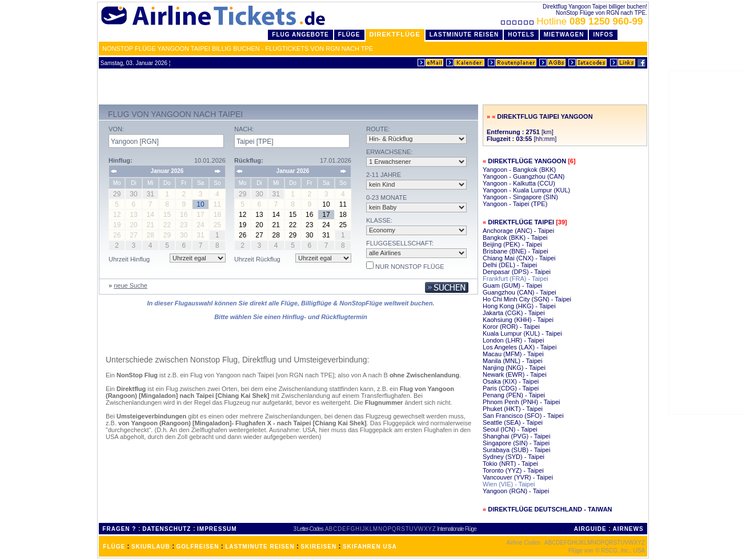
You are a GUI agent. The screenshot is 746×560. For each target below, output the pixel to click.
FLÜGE (114, 547)
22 (293, 225)
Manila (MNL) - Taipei (512, 361)
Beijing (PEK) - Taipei (512, 244)
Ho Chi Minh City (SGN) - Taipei (527, 299)
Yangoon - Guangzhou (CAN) (524, 176)
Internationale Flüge (456, 529)
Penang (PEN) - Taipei (514, 395)
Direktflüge (395, 34)
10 (326, 204)
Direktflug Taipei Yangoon (545, 116)
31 (326, 235)
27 (259, 235)
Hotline (573, 21)
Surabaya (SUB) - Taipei (516, 450)
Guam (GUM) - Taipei (512, 285)
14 (276, 215)
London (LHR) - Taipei (513, 340)
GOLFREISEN (198, 547)
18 (343, 215)
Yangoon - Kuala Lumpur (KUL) (526, 190)
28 (276, 235)
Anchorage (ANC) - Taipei (518, 231)
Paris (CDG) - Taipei (511, 388)
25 (343, 225)
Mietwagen (564, 35)
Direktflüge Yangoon (527, 161)
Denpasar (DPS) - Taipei (517, 272)
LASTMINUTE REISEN (260, 547)
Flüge (349, 35)
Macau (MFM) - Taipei (513, 354)
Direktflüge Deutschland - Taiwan (550, 509)
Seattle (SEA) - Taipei (513, 422)
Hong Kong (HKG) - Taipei (519, 306)
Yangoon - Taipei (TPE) (515, 204)
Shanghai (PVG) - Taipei (516, 436)
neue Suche (131, 285)
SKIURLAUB (151, 547)
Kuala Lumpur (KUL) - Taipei (522, 333)
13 (259, 215)
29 (293, 235)
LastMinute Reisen (464, 35)
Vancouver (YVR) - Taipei (518, 477)
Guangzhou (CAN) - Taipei (520, 292)
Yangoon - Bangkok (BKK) (519, 170)
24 (326, 225)
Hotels (521, 35)
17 (326, 215)
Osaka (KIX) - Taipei (511, 381)
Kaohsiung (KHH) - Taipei (518, 320)
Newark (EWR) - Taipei (515, 374)
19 (242, 225)
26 (242, 235)
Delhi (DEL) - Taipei (510, 265)
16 (309, 215)
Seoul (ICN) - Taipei (510, 429)
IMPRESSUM (217, 529)
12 (242, 215)
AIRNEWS (628, 529)
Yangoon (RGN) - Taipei (516, 491)
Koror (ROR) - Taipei (511, 327)
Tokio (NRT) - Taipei (510, 464)
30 (309, 235)
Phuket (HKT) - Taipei (513, 409)
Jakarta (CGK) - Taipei (514, 313)
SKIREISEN (318, 547)
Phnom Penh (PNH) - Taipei (522, 402)
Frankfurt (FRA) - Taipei (516, 279)
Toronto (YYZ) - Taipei (513, 470)
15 (293, 215)
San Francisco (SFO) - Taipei (523, 416)
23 (309, 225)
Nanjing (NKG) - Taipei (514, 368)
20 (259, 225)
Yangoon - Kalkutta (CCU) (519, 183)
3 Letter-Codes (308, 529)
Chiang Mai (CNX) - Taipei (519, 258)
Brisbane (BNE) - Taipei (516, 251)
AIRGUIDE (590, 529)
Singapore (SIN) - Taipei (516, 443)
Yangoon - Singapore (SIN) (520, 197)
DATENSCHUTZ (167, 529)
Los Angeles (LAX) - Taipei (520, 347)
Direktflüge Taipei (521, 222)
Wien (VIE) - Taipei (509, 484)
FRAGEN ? (119, 529)
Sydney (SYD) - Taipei (514, 457)
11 (343, 204)
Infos (603, 35)
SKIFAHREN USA (370, 547)
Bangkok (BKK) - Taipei (515, 237)
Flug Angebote (300, 35)
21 (276, 225)
